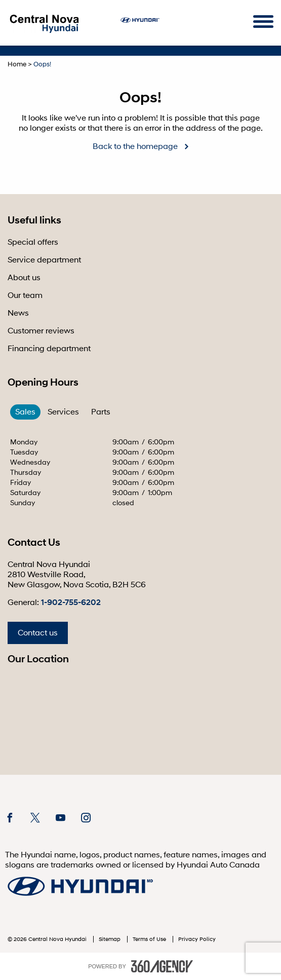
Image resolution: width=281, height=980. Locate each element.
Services (63, 412)
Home (17, 64)
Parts (101, 412)
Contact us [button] (38, 633)
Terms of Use (150, 939)
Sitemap (110, 939)
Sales (25, 412)
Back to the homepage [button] (135, 146)
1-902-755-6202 (71, 602)
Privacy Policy (197, 939)
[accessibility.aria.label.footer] (162, 966)
